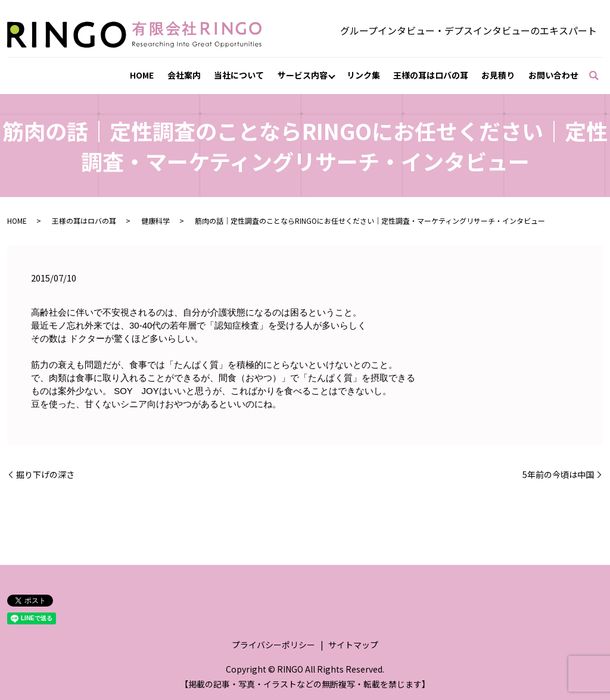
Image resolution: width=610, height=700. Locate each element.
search (600, 76)
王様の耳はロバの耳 (431, 75)
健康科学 (155, 221)
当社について (239, 75)
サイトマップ (353, 645)
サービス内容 (303, 75)
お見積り (498, 75)
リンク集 (363, 75)
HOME (142, 75)
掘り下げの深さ (45, 475)
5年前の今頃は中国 (558, 475)
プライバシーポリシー (273, 645)
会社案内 (184, 75)
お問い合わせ (553, 75)
